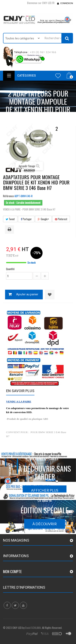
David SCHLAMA (33, 628)
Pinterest (61, 219)
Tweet (10, 219)
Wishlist (58, 76)
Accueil (23, 133)
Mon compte (12, 571)
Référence (8, 196)
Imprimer (10, 230)
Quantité (10, 269)
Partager (26, 219)
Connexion (67, 3)
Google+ (43, 219)
